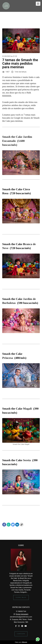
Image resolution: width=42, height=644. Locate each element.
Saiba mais (21, 597)
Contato (21, 634)
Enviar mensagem (22, 614)
